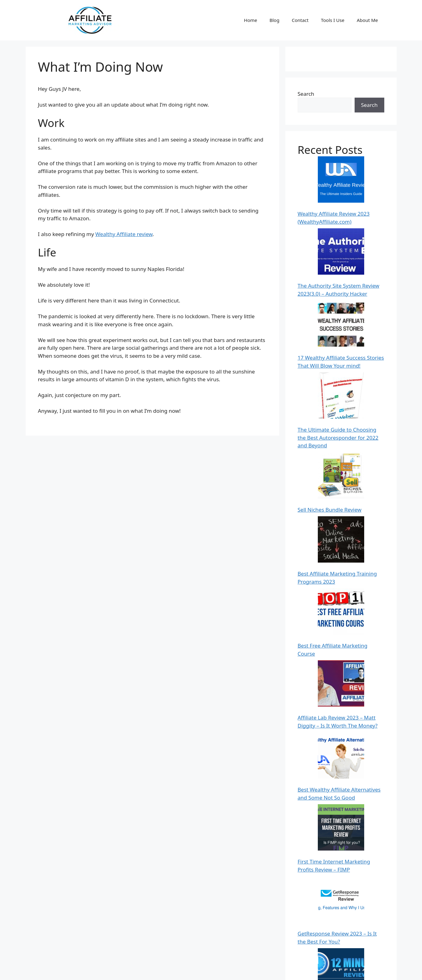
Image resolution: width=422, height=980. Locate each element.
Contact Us (308, 970)
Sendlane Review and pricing (333, 756)
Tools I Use (333, 20)
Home (251, 20)
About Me (367, 20)
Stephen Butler (316, 928)
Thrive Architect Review (326, 701)
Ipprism (307, 894)
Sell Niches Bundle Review (330, 307)
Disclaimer (373, 970)
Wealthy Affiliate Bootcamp (331, 677)
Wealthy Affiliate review (124, 234)
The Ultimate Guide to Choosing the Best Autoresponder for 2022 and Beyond (338, 276)
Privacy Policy (341, 970)
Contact (300, 20)
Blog (275, 20)
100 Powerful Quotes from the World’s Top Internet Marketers (338, 903)
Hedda (306, 846)
